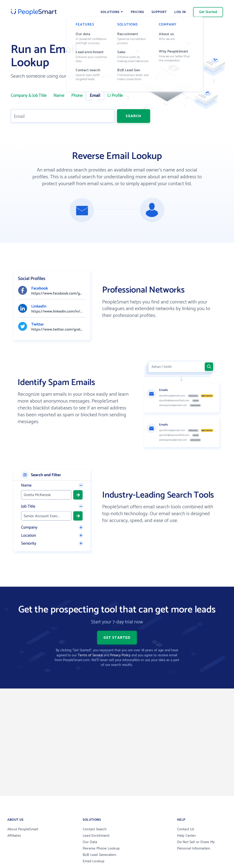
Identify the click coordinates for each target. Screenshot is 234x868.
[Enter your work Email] (63, 116)
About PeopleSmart (23, 829)
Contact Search (95, 829)
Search (133, 116)
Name (59, 96)
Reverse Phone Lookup (101, 848)
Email (95, 96)
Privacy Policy (120, 655)
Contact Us (186, 829)
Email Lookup (94, 861)
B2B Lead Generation (100, 855)
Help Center (186, 836)
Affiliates (14, 836)
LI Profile (115, 96)
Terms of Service (90, 655)
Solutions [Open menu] (110, 12)
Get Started (208, 12)
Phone (77, 96)
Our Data (90, 842)
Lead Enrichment (96, 836)
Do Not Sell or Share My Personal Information (196, 845)
